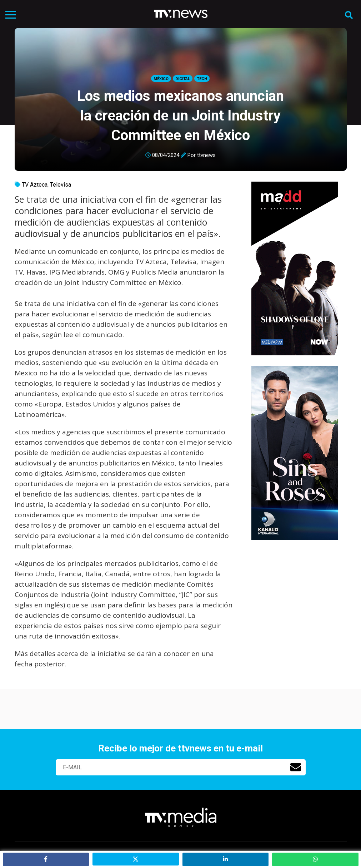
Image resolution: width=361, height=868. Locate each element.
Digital (183, 79)
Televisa (61, 185)
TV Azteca (35, 185)
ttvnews (206, 155)
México (161, 79)
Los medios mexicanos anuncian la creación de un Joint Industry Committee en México (180, 116)
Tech (202, 79)
